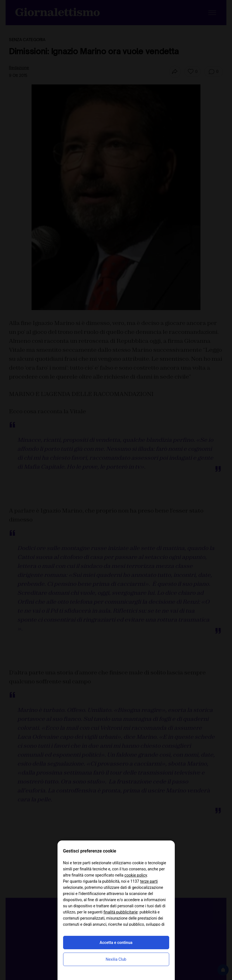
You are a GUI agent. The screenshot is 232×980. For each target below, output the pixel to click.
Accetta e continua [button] (116, 943)
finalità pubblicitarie (121, 912)
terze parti (149, 881)
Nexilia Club (116, 959)
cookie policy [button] (136, 875)
